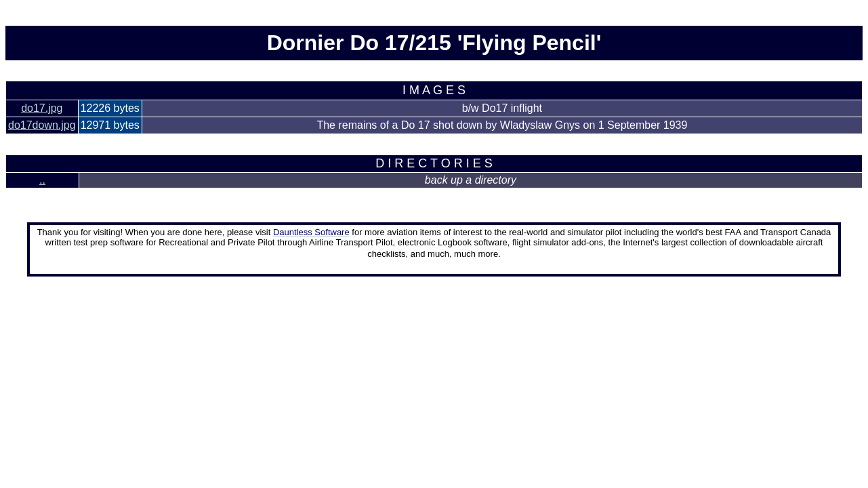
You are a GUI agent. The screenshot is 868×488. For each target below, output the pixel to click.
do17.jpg (42, 108)
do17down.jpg (42, 125)
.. (42, 180)
